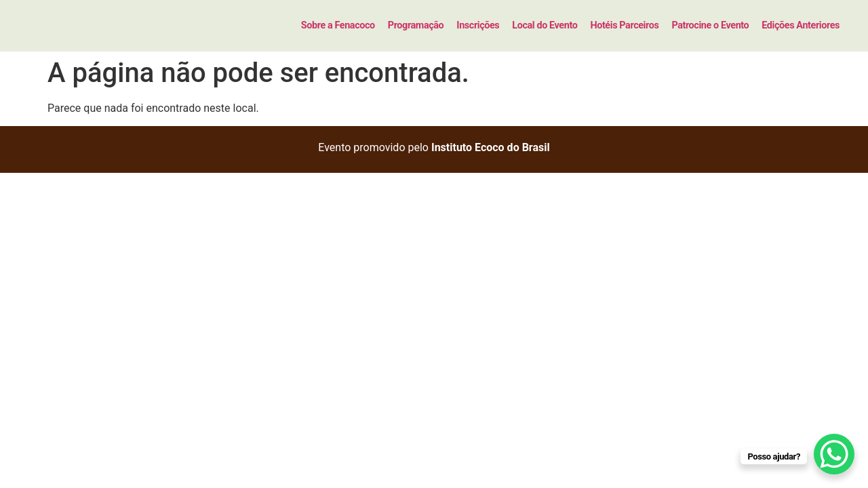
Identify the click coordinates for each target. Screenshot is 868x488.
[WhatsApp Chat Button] (834, 454)
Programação (416, 25)
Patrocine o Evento (710, 25)
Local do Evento (545, 25)
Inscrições (478, 25)
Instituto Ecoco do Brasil (491, 147)
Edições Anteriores (801, 25)
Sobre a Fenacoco (338, 25)
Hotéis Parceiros (624, 25)
